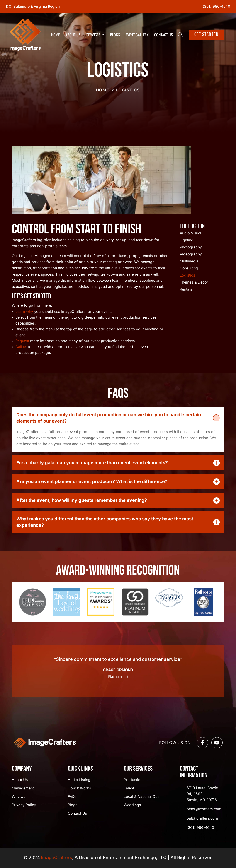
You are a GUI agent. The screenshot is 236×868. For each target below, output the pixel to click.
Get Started (206, 35)
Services (93, 35)
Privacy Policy (24, 805)
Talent (129, 789)
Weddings (132, 805)
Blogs (115, 35)
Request (22, 341)
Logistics (187, 275)
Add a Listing (79, 780)
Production (133, 780)
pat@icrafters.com (202, 818)
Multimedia (189, 261)
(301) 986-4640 (216, 6)
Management (23, 789)
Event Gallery (137, 35)
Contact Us (164, 35)
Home (55, 35)
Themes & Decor (194, 282)
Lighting (187, 240)
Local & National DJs (142, 797)
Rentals (186, 289)
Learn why (24, 311)
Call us (21, 347)
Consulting (189, 268)
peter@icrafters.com (204, 809)
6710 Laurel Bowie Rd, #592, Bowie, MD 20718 (202, 794)
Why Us (18, 797)
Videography (191, 254)
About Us (73, 35)
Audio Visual (190, 233)
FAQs (72, 797)
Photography (191, 247)
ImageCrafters (57, 858)
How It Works (79, 789)
